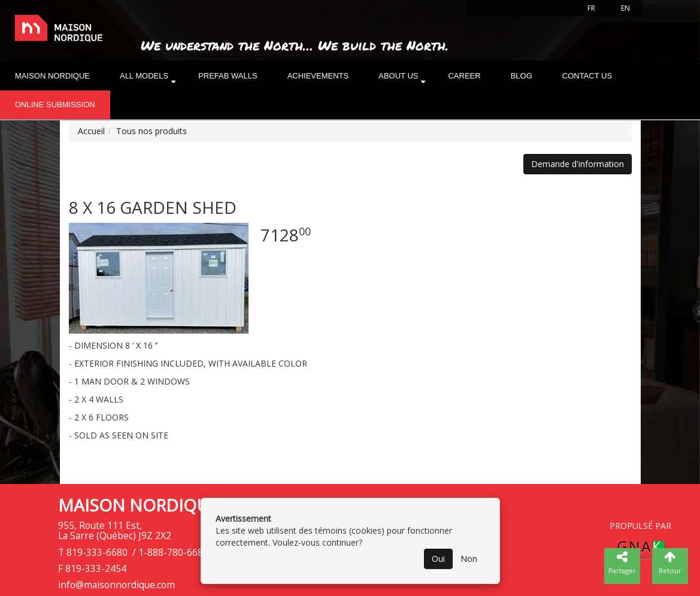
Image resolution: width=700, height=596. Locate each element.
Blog (522, 76)
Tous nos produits (151, 131)
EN (625, 8)
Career (464, 76)
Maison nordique (52, 76)
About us (398, 76)
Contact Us (587, 76)
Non (469, 559)
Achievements (318, 76)
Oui (438, 559)
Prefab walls (228, 76)
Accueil (91, 131)
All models (144, 76)
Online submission (55, 105)
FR (591, 8)
